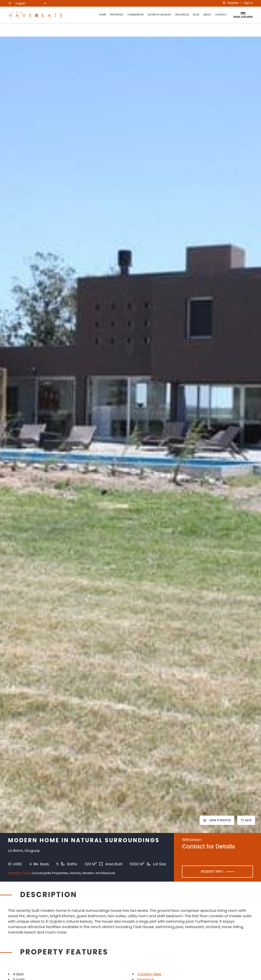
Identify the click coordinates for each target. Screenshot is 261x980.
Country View (149, 974)
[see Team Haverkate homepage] (36, 15)
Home (102, 15)
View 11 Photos (217, 820)
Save (246, 820)
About (207, 15)
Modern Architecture (99, 873)
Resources (182, 15)
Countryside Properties (50, 873)
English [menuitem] (21, 3)
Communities (136, 15)
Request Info (212, 871)
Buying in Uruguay (160, 15)
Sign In (248, 3)
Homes (75, 873)
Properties (117, 15)
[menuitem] (31, 3)
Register (231, 3)
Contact (221, 15)
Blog (196, 15)
